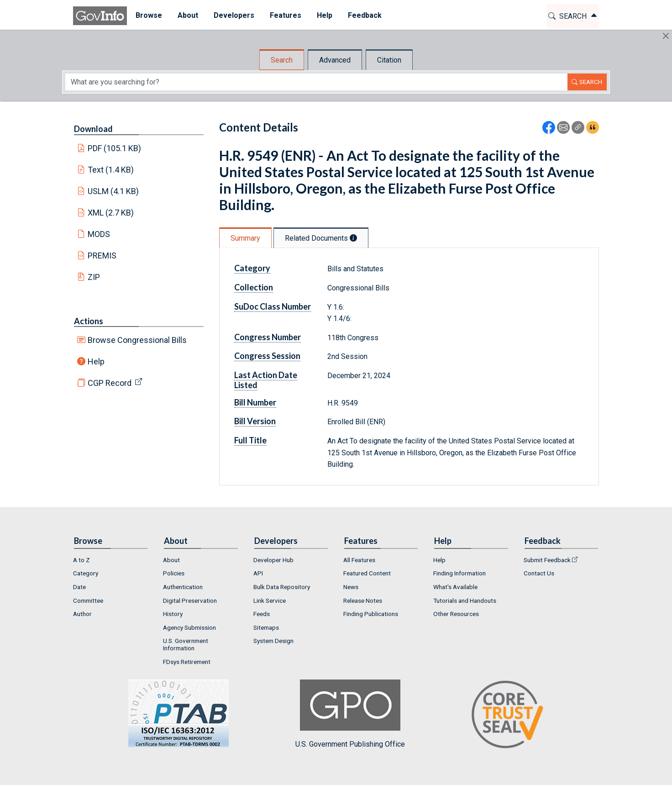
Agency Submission (189, 627)
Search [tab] (282, 60)
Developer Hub (273, 560)
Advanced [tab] (335, 60)
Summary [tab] (245, 238)
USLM (113, 191)
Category (252, 268)
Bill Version (255, 421)
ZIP (94, 277)
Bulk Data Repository (282, 587)
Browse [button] (148, 15)
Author (82, 614)
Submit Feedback (547, 560)
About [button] (187, 15)
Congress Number (268, 337)
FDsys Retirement (187, 662)
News (351, 587)
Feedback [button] (364, 15)
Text (111, 170)
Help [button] (324, 15)
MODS (99, 234)
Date (79, 587)
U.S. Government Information (186, 644)
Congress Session (267, 356)
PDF (115, 148)
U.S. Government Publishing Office (350, 714)
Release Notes (363, 601)
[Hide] (666, 36)
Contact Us (539, 573)
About (171, 560)
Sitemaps (266, 627)
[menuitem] (148, 16)
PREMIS (102, 256)
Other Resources (456, 614)
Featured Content (367, 573)
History (173, 614)
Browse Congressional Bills (137, 340)
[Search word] (316, 82)
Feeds (262, 614)
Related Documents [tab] (321, 238)
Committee (88, 601)
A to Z (81, 560)
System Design (273, 641)
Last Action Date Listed (266, 380)
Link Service (270, 601)
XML (111, 213)
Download (93, 129)
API (258, 573)
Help (96, 361)
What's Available (455, 587)
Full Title (250, 440)
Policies (174, 573)
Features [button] (285, 15)
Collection (254, 287)
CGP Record (110, 383)
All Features (359, 560)
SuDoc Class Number (273, 306)
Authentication (183, 587)
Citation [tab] (389, 60)
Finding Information (459, 573)
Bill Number (255, 402)
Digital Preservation (190, 601)
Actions (89, 321)
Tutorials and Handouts (465, 601)
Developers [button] (233, 15)
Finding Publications (371, 614)
